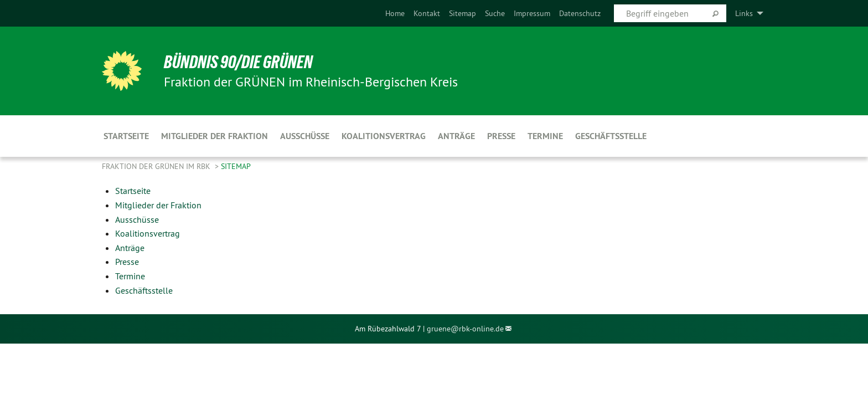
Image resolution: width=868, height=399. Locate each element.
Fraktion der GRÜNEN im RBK (157, 166)
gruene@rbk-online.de (465, 329)
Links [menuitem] (744, 13)
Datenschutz (580, 13)
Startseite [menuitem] (126, 136)
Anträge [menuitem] (456, 136)
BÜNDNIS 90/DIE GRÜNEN (238, 62)
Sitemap (463, 13)
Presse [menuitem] (501, 136)
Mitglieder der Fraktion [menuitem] (215, 136)
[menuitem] (395, 13)
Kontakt (427, 13)
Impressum (532, 13)
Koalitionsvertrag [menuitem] (384, 136)
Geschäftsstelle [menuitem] (611, 136)
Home (395, 13)
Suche (495, 13)
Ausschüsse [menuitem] (305, 136)
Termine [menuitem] (545, 136)
